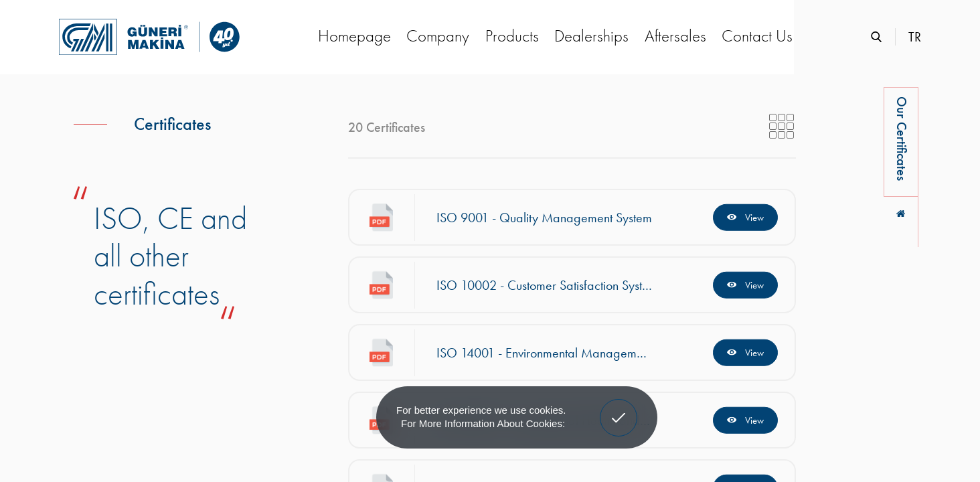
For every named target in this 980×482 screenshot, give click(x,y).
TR (915, 37)
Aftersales (675, 36)
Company (438, 36)
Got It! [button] (619, 408)
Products (512, 36)
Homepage (354, 36)
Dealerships (591, 36)
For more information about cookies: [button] (483, 423)
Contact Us (757, 36)
